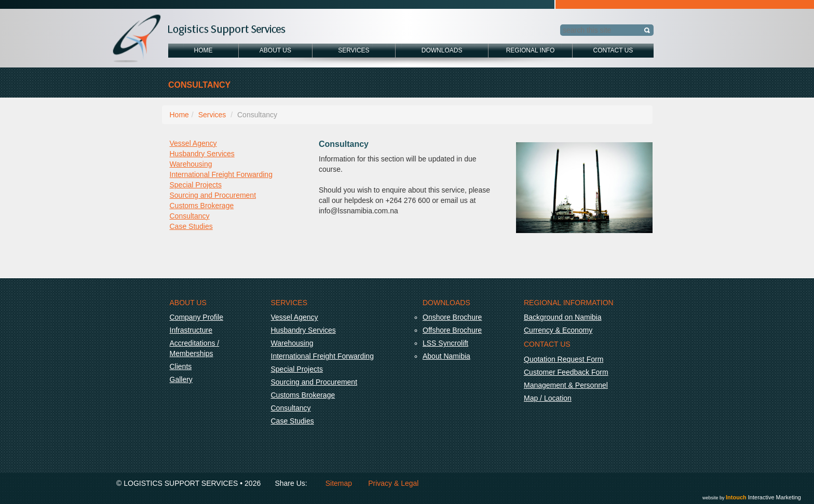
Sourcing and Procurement (213, 195)
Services (354, 50)
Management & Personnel (566, 385)
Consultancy (190, 216)
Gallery (181, 379)
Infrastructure (191, 330)
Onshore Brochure (452, 317)
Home (203, 50)
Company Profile (197, 317)
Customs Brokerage (202, 206)
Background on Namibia (562, 317)
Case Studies (191, 226)
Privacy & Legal (393, 483)
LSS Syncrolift (445, 343)
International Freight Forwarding (221, 174)
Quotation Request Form (564, 359)
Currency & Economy (558, 330)
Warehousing (191, 164)
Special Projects (196, 185)
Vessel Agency (193, 143)
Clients (181, 366)
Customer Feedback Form (566, 372)
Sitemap (339, 483)
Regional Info (531, 50)
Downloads (442, 50)
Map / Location (548, 398)
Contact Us (613, 50)
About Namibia (446, 356)
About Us (275, 50)
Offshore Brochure (452, 330)
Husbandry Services (202, 154)
